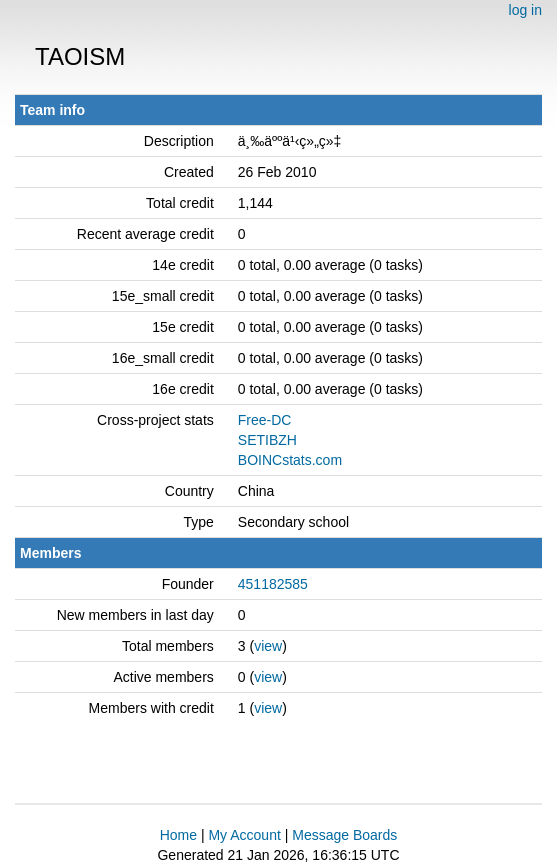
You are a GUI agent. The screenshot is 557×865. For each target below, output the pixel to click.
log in (525, 10)
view (268, 646)
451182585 (273, 584)
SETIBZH (267, 440)
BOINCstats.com (290, 460)
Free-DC (265, 420)
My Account (244, 835)
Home (178, 835)
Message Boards (344, 835)
